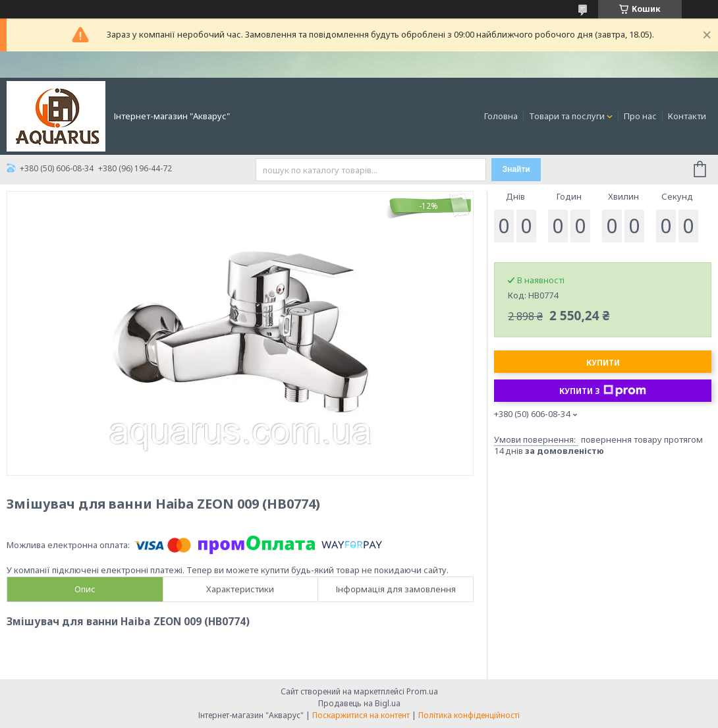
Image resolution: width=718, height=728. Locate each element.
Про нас (640, 116)
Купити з (603, 391)
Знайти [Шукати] (516, 169)
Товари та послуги (567, 116)
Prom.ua (422, 691)
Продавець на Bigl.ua (359, 703)
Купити (603, 363)
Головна (501, 116)
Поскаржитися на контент (361, 715)
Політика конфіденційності (469, 715)
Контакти (687, 116)
